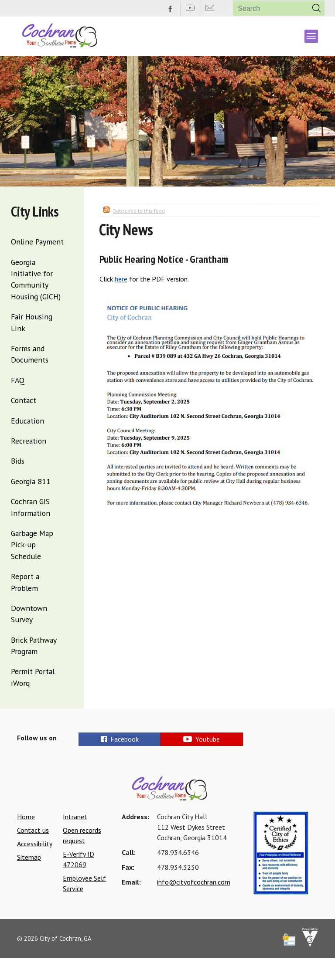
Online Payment (37, 242)
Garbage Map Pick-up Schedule (32, 545)
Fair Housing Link (32, 322)
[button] (316, 8)
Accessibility (35, 844)
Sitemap (29, 857)
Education (27, 421)
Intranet (75, 817)
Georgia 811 (31, 481)
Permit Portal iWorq (33, 677)
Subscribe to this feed (139, 211)
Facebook (120, 739)
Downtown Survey (29, 614)
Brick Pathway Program (34, 646)
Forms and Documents (30, 354)
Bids (18, 461)
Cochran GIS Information (31, 507)
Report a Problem (25, 582)
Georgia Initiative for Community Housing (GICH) (36, 279)
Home (26, 817)
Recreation (29, 441)
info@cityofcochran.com (194, 882)
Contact (24, 400)
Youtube (229, 739)
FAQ (18, 380)
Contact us (33, 830)
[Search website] (267, 8)
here (121, 279)
